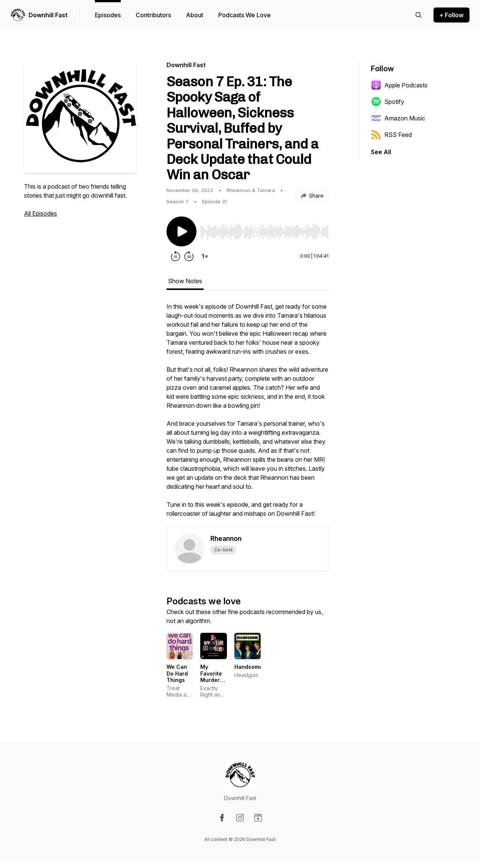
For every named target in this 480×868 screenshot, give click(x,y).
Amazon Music (398, 118)
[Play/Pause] (181, 231)
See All (381, 152)
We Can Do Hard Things (177, 673)
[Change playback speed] (205, 256)
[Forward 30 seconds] (189, 256)
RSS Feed (391, 135)
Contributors (153, 15)
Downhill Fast (48, 15)
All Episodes (40, 213)
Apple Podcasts (399, 85)
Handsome (248, 667)
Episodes (108, 15)
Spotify (388, 102)
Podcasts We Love (244, 15)
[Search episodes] (418, 15)
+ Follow (451, 15)
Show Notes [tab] (185, 281)
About (195, 15)
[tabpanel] (247, 414)
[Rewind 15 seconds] (175, 256)
